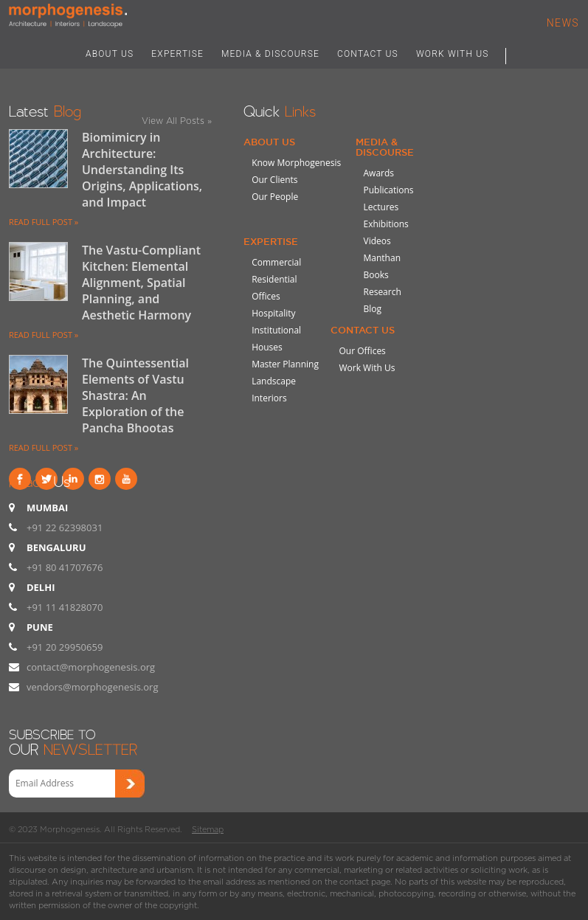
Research (383, 292)
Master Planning (285, 364)
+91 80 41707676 (65, 567)
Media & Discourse (385, 147)
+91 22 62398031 (65, 528)
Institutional (276, 330)
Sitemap (208, 829)
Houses (267, 347)
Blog (373, 309)
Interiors (269, 398)
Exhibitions (386, 224)
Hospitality (273, 313)
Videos (377, 241)
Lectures (381, 207)
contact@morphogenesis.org (91, 667)
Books (376, 275)
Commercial (276, 262)
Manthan (382, 258)
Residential (274, 279)
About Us (269, 142)
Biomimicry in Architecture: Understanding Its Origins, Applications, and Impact (142, 170)
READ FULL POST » (44, 222)
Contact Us (363, 330)
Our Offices (362, 351)
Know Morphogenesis (296, 163)
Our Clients (274, 180)
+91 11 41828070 (65, 607)
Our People (275, 197)
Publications (389, 190)
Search (521, 53)
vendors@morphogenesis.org (93, 687)
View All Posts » (177, 121)
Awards (379, 173)
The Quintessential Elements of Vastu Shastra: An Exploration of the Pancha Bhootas (135, 395)
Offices (266, 296)
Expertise (271, 241)
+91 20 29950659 (65, 647)
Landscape (274, 381)
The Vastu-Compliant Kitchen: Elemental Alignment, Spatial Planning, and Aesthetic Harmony (141, 283)
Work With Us (367, 368)
